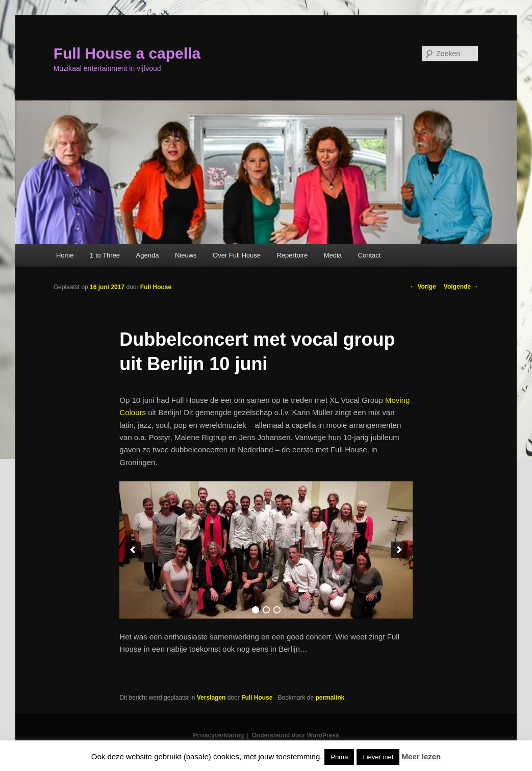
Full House (156, 287)
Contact (370, 255)
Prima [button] (339, 757)
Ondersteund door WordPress (296, 735)
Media (333, 255)
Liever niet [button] (378, 757)
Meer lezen (422, 756)
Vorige (423, 287)
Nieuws (186, 255)
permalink (331, 698)
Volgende (461, 287)
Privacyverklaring (218, 735)
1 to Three (105, 255)
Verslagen (211, 698)
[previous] (133, 550)
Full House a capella (127, 53)
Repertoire (292, 255)
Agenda (148, 255)
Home (65, 255)
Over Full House (237, 255)
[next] (399, 550)
